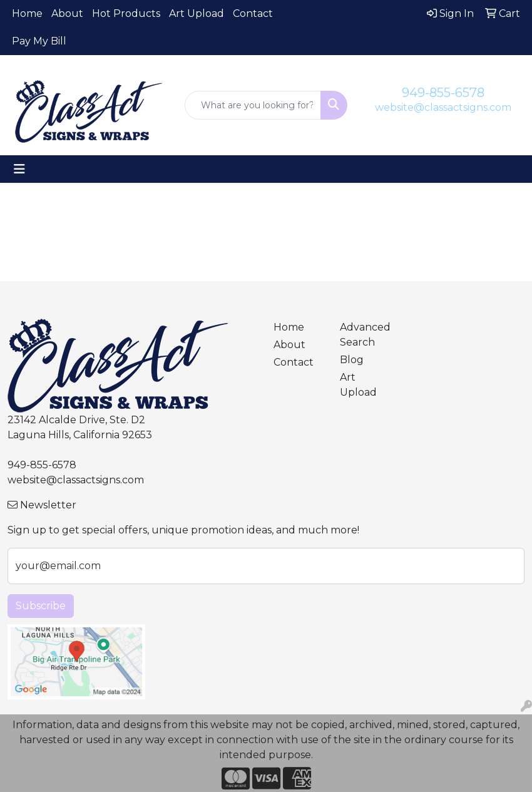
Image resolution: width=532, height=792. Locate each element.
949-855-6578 (443, 93)
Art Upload (197, 13)
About (67, 13)
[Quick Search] (253, 105)
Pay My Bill (39, 41)
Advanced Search (365, 335)
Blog (352, 360)
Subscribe (41, 606)
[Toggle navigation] (19, 169)
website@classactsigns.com (443, 107)
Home (27, 13)
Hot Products (126, 13)
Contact (253, 13)
